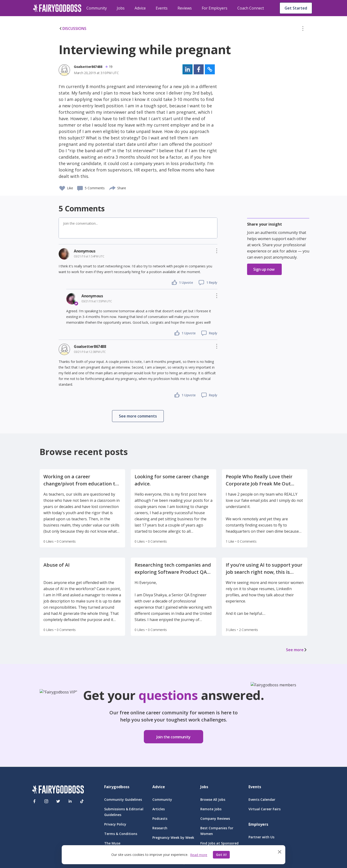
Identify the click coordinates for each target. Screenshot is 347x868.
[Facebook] (34, 801)
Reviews (185, 8)
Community (97, 8)
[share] (113, 187)
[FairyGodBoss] (58, 790)
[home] (57, 8)
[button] (303, 29)
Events (162, 8)
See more (297, 650)
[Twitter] (58, 801)
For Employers (215, 8)
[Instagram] (46, 801)
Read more (199, 855)
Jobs (121, 8)
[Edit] (303, 29)
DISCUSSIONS (73, 28)
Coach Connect (251, 8)
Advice (140, 8)
